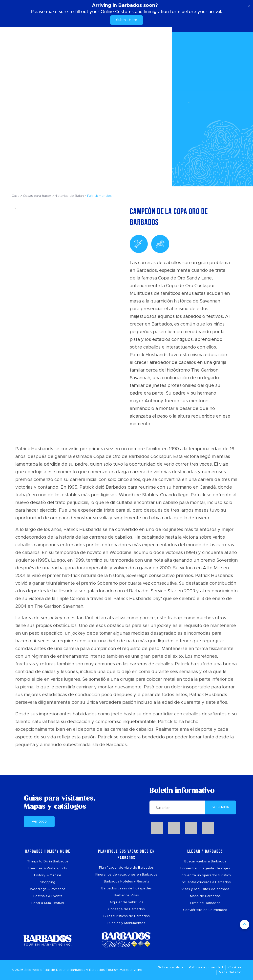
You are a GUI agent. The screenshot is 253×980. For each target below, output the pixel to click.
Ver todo (39, 822)
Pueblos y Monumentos (126, 923)
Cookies (235, 967)
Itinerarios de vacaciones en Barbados (126, 875)
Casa (16, 196)
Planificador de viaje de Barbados (126, 868)
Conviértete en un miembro (205, 910)
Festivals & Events (48, 896)
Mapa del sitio (230, 972)
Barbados (77, 970)
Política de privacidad (206, 967)
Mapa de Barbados (205, 896)
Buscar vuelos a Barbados (205, 862)
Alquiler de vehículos (126, 902)
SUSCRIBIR (221, 807)
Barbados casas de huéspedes (126, 889)
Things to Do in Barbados (48, 862)
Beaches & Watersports (48, 868)
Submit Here (127, 20)
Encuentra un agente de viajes (205, 868)
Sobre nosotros (171, 967)
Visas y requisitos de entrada (205, 889)
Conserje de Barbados (126, 909)
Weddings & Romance (48, 889)
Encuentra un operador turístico (205, 875)
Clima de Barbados (205, 903)
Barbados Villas (126, 895)
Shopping (48, 882)
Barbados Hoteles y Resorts (126, 882)
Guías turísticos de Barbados (126, 916)
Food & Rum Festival (48, 903)
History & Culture (48, 875)
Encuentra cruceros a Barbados (205, 882)
